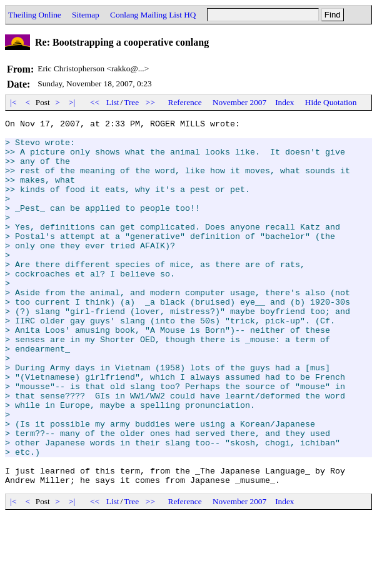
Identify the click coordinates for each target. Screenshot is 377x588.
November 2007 (239, 102)
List (113, 102)
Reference (185, 102)
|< (13, 102)
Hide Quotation (331, 102)
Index (284, 102)
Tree (131, 102)
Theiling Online (35, 15)
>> (151, 102)
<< (95, 102)
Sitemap (86, 15)
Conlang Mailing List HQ (153, 15)
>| (72, 102)
